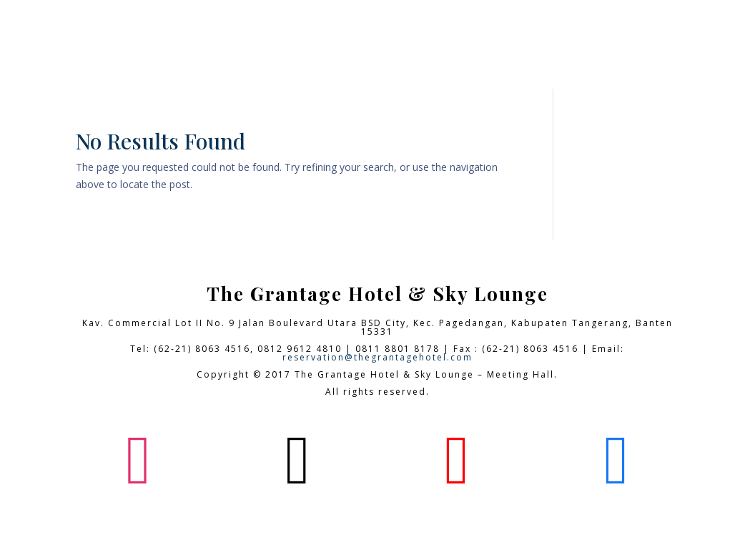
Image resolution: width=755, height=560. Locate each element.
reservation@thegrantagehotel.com (377, 357)
